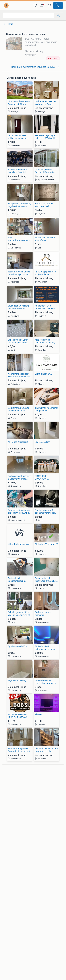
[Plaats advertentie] (58, 5)
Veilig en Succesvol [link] (13, 909)
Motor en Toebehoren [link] (14, 814)
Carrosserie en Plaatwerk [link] (16, 810)
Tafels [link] (7, 847)
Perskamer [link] (8, 934)
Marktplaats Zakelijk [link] (44, 903)
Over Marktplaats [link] (12, 929)
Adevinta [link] (38, 934)
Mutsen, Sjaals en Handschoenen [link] (12, 864)
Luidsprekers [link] (10, 784)
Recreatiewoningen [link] (42, 847)
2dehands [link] (8, 940)
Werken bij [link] (39, 929)
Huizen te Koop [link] (40, 833)
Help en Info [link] (40, 909)
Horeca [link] (36, 858)
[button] (43, 5)
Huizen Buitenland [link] (42, 842)
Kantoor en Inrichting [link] (43, 863)
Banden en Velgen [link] (12, 805)
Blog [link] (5, 903)
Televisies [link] (8, 793)
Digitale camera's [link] (12, 780)
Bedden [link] (7, 838)
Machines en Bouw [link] (42, 868)
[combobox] (29, 15)
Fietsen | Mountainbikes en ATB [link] (46, 816)
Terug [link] (10, 24)
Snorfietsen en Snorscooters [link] (46, 821)
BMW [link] (36, 780)
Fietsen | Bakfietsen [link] (42, 810)
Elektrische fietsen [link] (42, 805)
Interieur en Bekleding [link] (14, 819)
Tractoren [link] (38, 872)
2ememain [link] (39, 940)
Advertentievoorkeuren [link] (45, 920)
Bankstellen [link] (9, 833)
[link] (6, 5)
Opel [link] (35, 784)
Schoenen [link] (8, 870)
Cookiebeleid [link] (9, 920)
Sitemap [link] (7, 946)
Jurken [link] (7, 858)
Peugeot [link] (37, 789)
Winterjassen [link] (10, 875)
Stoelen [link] (7, 842)
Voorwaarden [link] (10, 914)
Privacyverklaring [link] (42, 914)
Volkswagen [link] (39, 793)
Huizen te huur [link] (40, 838)
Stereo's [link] (7, 789)
